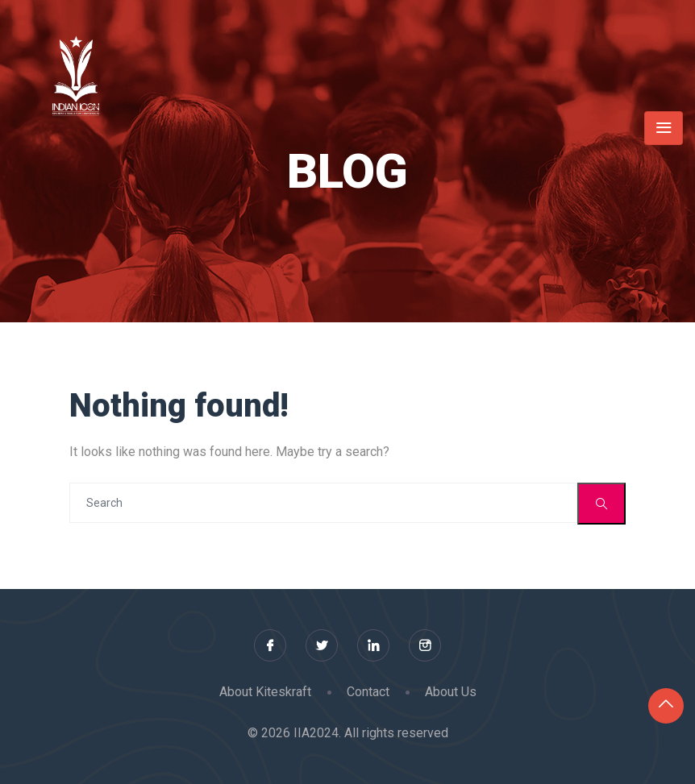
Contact (368, 692)
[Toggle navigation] (664, 128)
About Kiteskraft (265, 692)
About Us (451, 692)
